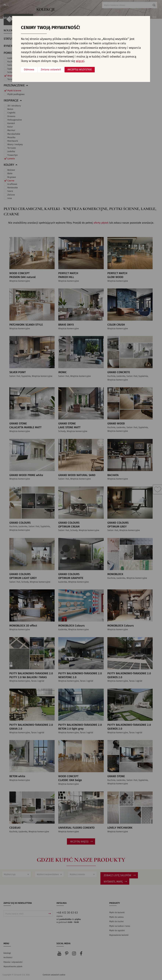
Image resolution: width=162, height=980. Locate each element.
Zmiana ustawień (51, 70)
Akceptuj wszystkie (80, 70)
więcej (80, 61)
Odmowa (29, 70)
